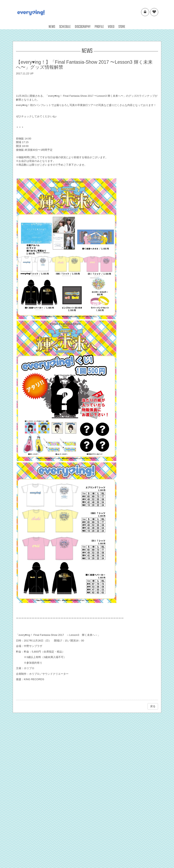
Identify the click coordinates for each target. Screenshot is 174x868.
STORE (122, 27)
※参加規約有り (33, 663)
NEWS (52, 27)
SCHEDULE (65, 27)
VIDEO (111, 27)
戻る (153, 706)
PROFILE (99, 27)
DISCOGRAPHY (83, 27)
